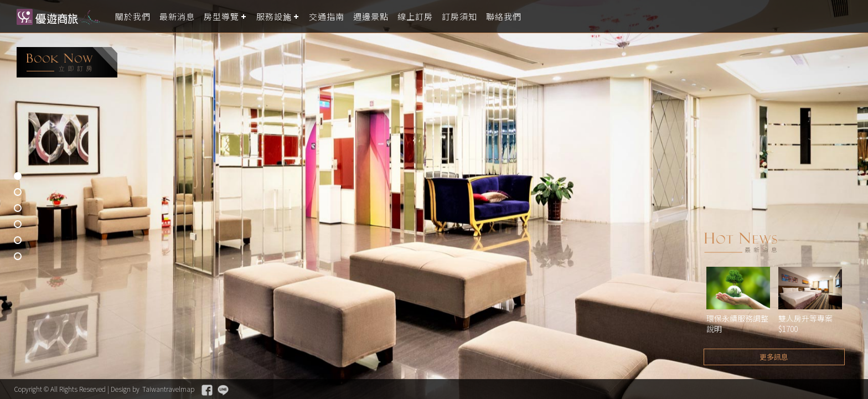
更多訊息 (774, 357)
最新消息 (177, 16)
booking (67, 62)
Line (223, 390)
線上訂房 (415, 16)
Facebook (207, 390)
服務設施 (274, 16)
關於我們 (133, 16)
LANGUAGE (853, 16)
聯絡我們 (504, 16)
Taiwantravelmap (168, 389)
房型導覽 (221, 16)
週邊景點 (371, 16)
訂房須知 (459, 16)
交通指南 (327, 16)
